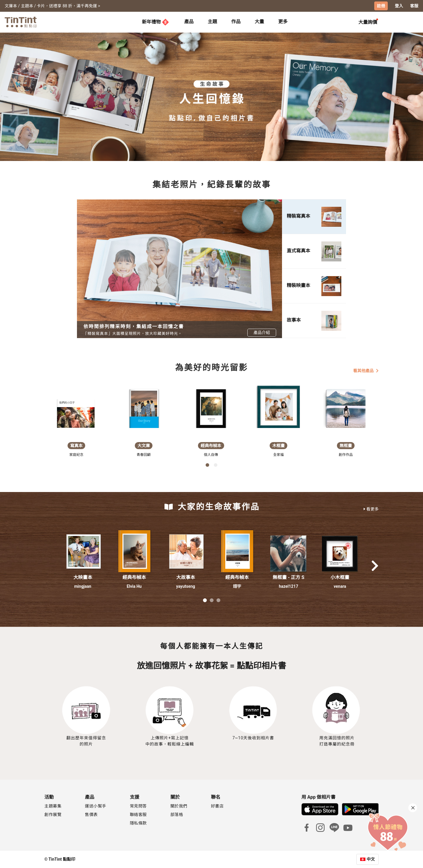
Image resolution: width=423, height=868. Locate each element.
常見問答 (138, 806)
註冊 (381, 6)
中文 (371, 859)
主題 (212, 21)
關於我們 (179, 806)
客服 (414, 6)
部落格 (177, 814)
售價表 (91, 814)
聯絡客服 (138, 814)
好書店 (217, 806)
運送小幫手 (96, 806)
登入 (399, 6)
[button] (83, 551)
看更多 (371, 509)
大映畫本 (83, 577)
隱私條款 (138, 823)
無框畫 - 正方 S (288, 577)
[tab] (189, 22)
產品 (189, 21)
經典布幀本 (134, 577)
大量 (259, 21)
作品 (236, 21)
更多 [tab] (283, 21)
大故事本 (186, 577)
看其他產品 (366, 370)
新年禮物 (155, 22)
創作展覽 (53, 814)
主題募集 (53, 806)
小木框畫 (340, 577)
